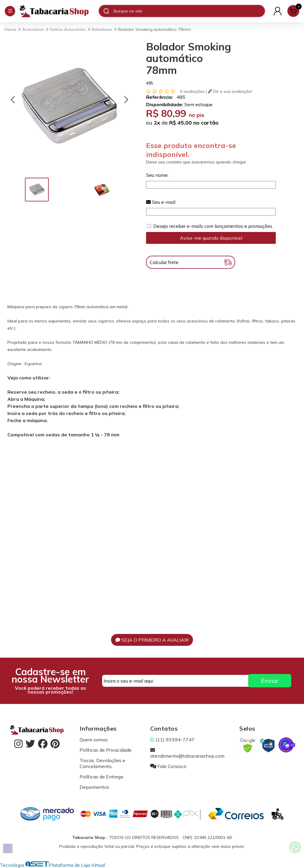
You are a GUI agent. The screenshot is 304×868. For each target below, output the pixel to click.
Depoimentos (94, 787)
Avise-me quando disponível (211, 238)
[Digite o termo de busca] (189, 11)
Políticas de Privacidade (106, 750)
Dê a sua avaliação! (230, 91)
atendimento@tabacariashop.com (187, 753)
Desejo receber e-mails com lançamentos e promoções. (213, 226)
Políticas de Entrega (101, 777)
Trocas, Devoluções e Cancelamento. (102, 763)
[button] (13, 100)
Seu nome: (157, 175)
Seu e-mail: (161, 202)
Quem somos (94, 740)
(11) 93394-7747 (172, 740)
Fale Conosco (168, 766)
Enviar (270, 681)
